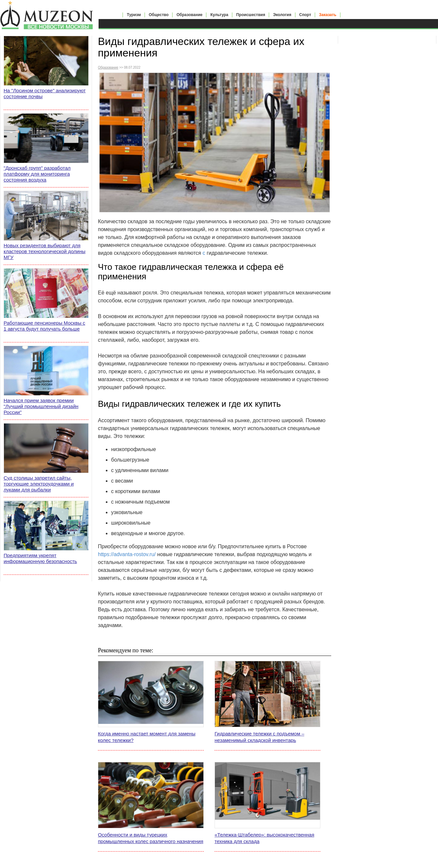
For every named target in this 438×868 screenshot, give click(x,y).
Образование (189, 15)
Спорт (305, 15)
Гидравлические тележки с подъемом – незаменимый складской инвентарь (259, 737)
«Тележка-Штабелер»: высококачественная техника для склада (264, 838)
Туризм (134, 15)
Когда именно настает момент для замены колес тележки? (147, 737)
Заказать (328, 15)
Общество (159, 15)
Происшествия (251, 15)
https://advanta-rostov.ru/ (127, 554)
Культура (219, 15)
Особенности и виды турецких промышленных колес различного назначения (151, 838)
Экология (282, 15)
